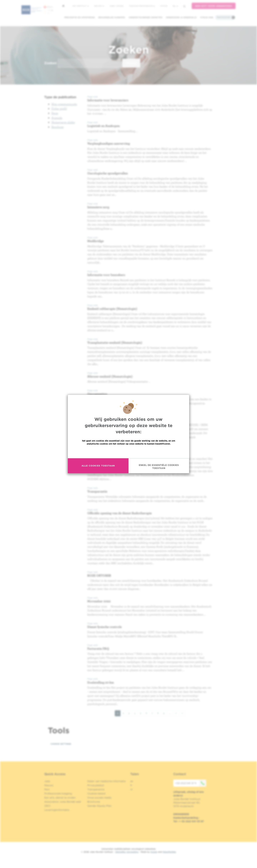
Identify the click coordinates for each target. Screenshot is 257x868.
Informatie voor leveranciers (108, 100)
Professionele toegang (58, 793)
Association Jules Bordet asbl (63, 802)
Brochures (94, 802)
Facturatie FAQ (98, 649)
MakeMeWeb (169, 852)
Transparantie (97, 491)
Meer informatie (129, 451)
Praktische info (224, 17)
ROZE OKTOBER (99, 575)
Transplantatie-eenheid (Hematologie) (115, 342)
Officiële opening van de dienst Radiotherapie (119, 513)
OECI (47, 806)
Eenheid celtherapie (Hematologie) (112, 309)
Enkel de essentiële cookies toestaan (159, 467)
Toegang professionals (142, 6)
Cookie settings (61, 744)
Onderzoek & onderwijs (181, 17)
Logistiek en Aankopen (104, 126)
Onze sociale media (99, 798)
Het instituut (81, 6)
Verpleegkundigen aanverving (109, 143)
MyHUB (164, 6)
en (132, 781)
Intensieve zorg (98, 207)
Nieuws (99, 6)
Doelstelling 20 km (101, 682)
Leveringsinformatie (57, 810)
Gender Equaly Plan (99, 806)
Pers (47, 789)
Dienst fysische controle (104, 627)
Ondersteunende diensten (145, 17)
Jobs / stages (116, 6)
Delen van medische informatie (106, 781)
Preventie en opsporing (80, 17)
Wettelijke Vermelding (127, 852)
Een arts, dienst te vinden (60, 798)
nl (175, 6)
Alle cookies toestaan (98, 466)
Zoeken (50, 63)
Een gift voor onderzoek (214, 6)
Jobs (47, 781)
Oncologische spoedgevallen (108, 173)
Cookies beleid (96, 793)
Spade (154, 852)
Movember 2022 (99, 601)
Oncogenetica (97, 394)
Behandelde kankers (112, 17)
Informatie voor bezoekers (106, 275)
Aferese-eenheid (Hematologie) (110, 376)
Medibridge (95, 241)
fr (131, 785)
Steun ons (207, 17)
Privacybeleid (96, 785)
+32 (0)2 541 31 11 (191, 783)
